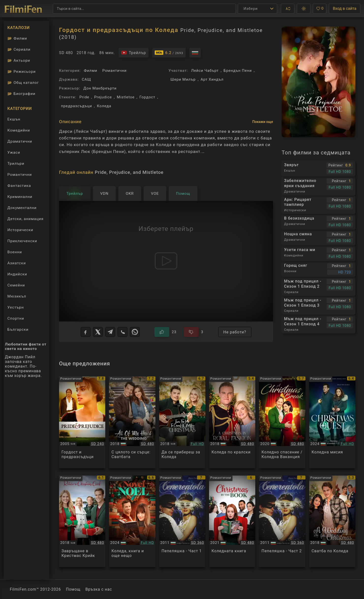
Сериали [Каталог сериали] (19, 49)
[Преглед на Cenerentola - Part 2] (282, 521)
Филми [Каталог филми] (17, 38)
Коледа (104, 106)
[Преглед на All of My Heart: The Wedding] (132, 422)
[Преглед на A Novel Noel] (132, 521)
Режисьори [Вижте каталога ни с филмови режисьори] (22, 72)
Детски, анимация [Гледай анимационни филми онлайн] (25, 219)
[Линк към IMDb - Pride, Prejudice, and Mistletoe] (169, 53)
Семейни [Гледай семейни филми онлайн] (16, 285)
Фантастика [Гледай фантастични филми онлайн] (19, 186)
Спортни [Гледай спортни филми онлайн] (16, 318)
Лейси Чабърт (205, 71)
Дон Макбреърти (100, 88)
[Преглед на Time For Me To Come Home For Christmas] (182, 422)
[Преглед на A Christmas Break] (282, 422)
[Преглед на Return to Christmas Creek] (82, 521)
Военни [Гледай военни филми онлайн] (15, 252)
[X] (98, 332)
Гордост (147, 97)
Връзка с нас (99, 589)
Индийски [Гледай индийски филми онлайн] (17, 274)
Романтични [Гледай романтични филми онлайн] (20, 175)
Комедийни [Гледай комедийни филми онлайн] (19, 130)
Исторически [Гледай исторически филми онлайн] (20, 230)
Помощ (73, 589)
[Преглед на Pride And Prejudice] (82, 422)
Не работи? (235, 332)
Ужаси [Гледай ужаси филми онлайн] (14, 152)
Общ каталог (23, 83)
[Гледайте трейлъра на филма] (134, 53)
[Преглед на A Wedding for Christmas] (332, 521)
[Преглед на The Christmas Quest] (332, 422)
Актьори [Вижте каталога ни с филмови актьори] (19, 60)
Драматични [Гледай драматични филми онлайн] (20, 141)
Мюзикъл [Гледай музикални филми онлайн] (17, 296)
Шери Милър (183, 79)
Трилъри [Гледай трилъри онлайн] (16, 165)
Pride (84, 97)
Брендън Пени (238, 71)
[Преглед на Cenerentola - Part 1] (182, 521)
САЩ (87, 79)
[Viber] (122, 332)
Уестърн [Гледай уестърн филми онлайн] (16, 307)
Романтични (114, 71)
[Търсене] (144, 9)
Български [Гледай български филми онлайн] (18, 329)
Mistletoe (126, 97)
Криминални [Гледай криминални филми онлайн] (20, 197)
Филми (91, 71)
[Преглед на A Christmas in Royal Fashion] (232, 422)
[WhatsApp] (135, 332)
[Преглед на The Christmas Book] (232, 521)
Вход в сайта (345, 8)
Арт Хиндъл (212, 79)
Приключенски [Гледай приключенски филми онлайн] (22, 241)
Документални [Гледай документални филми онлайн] (22, 208)
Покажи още (263, 122)
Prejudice (103, 97)
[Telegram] (110, 332)
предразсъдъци (76, 106)
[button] (288, 9)
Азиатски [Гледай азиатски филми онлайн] (17, 263)
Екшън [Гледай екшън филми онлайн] (14, 119)
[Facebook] (86, 332)
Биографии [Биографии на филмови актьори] (21, 94)
